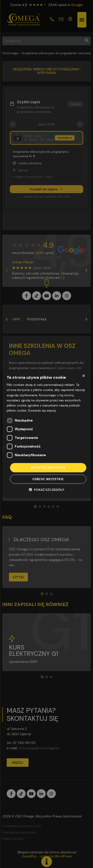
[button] (46, 489)
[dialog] (46, 434)
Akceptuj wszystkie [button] (48, 468)
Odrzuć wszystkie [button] (48, 479)
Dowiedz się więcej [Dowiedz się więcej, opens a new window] (42, 410)
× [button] (84, 376)
